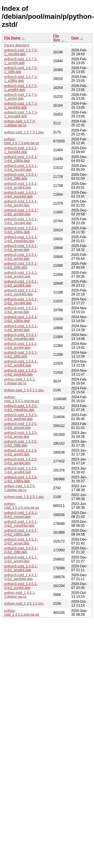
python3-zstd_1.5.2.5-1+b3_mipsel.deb (21, 426)
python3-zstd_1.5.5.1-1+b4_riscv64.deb (21, 168)
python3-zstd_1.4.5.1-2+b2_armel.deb (21, 541)
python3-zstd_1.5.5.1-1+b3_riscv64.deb (21, 221)
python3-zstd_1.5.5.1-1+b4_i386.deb (21, 177)
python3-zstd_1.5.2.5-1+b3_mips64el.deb (21, 408)
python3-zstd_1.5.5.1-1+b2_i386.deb (21, 355)
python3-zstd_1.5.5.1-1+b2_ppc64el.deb (21, 372)
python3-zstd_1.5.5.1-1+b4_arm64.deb (21, 275)
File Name (12, 38)
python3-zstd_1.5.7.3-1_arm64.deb (21, 61)
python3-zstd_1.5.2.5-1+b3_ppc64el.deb (21, 417)
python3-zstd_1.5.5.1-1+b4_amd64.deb (21, 186)
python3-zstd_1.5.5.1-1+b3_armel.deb (21, 248)
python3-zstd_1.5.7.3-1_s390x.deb (21, 79)
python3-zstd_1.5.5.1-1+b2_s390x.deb (21, 319)
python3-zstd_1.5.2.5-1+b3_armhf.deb (21, 452)
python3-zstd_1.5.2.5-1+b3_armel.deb (21, 435)
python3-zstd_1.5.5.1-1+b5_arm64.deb (21, 212)
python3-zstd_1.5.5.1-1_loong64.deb (21, 150)
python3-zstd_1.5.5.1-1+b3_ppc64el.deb (21, 292)
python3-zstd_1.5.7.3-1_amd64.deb (21, 88)
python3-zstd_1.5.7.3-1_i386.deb (21, 70)
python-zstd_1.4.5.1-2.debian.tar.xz (20, 595)
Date (75, 38)
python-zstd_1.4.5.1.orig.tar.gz (22, 613)
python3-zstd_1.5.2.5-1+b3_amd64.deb (21, 470)
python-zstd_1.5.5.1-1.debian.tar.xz (20, 381)
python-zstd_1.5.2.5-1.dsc (24, 497)
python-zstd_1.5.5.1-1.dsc (24, 390)
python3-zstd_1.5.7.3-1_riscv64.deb (21, 52)
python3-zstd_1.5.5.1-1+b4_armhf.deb (21, 203)
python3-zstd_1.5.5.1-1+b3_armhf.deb (21, 257)
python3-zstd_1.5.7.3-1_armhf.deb (21, 97)
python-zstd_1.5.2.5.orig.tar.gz (22, 506)
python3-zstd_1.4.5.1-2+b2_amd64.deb (21, 568)
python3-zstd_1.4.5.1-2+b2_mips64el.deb (21, 524)
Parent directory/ (17, 45)
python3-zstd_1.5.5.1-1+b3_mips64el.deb (21, 239)
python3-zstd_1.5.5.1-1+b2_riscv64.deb (21, 301)
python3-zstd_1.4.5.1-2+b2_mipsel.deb (21, 515)
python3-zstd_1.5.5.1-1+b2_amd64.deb (21, 363)
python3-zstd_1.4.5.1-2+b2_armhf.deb (21, 559)
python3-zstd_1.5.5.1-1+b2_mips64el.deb (21, 337)
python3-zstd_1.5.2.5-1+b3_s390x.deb (21, 479)
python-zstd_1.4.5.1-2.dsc (24, 604)
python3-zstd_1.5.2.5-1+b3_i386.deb (21, 444)
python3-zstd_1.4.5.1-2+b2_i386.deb (21, 550)
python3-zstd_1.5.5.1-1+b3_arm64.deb (21, 346)
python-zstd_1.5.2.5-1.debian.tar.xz (20, 488)
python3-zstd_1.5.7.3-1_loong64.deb (21, 114)
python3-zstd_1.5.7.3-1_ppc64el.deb (21, 106)
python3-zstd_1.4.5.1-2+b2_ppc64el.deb (21, 577)
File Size (57, 38)
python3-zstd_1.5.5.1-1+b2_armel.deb (21, 310)
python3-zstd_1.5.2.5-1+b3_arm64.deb (21, 461)
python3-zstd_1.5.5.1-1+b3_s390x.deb (21, 230)
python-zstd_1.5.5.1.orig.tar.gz (22, 399)
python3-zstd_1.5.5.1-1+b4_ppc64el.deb (21, 194)
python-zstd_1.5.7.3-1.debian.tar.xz (20, 123)
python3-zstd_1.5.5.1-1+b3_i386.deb (21, 266)
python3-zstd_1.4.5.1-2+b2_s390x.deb (21, 532)
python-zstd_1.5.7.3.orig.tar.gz (22, 141)
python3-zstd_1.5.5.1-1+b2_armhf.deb (21, 328)
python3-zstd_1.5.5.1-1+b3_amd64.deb (21, 283)
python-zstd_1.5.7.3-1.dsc (24, 132)
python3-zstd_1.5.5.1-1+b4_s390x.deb (21, 159)
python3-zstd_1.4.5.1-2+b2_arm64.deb (21, 586)
